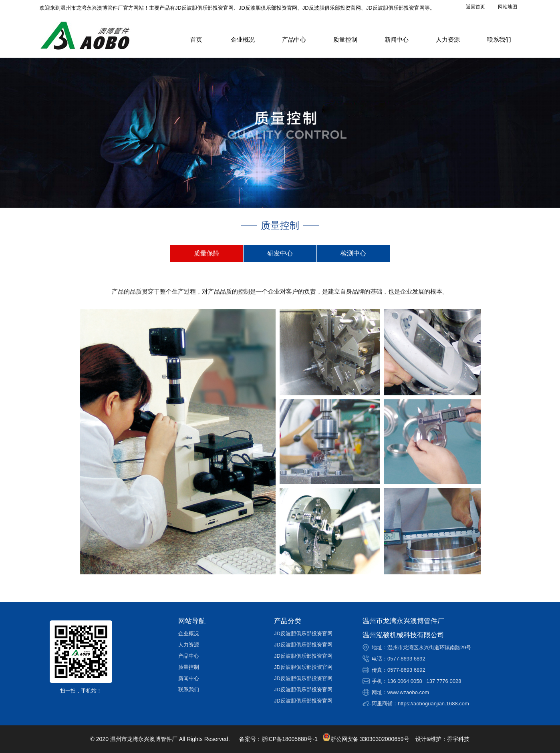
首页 (196, 39)
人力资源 (448, 39)
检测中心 (353, 253)
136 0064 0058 (405, 681)
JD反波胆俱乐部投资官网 (303, 633)
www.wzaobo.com (408, 692)
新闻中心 (397, 39)
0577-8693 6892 (406, 659)
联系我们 (499, 39)
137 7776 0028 (444, 681)
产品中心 (294, 39)
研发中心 (280, 253)
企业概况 (243, 39)
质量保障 (207, 253)
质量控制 (345, 39)
